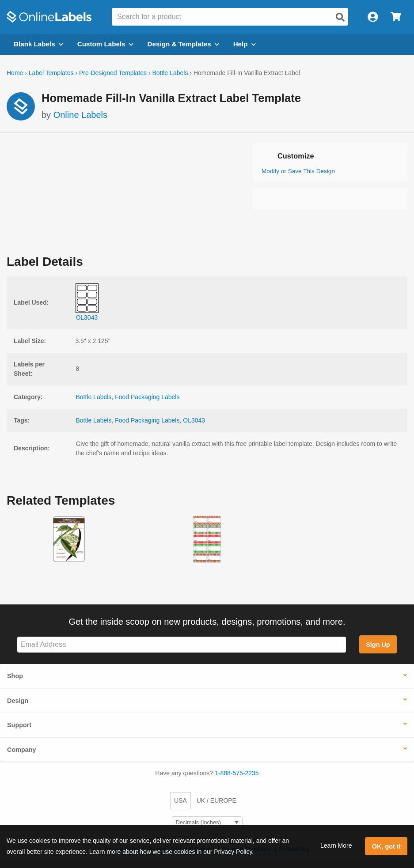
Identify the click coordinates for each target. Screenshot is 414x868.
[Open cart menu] (396, 17)
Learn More (336, 845)
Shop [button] (15, 676)
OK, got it (386, 846)
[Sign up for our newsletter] (182, 645)
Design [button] (18, 701)
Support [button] (19, 725)
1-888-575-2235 (237, 773)
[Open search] (340, 17)
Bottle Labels (170, 73)
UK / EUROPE (216, 800)
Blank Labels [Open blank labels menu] (38, 44)
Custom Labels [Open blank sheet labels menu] (105, 44)
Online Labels (80, 115)
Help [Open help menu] (245, 44)
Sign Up (378, 645)
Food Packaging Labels (147, 397)
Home (15, 73)
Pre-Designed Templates (113, 73)
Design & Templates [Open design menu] (183, 44)
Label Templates (51, 73)
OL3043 (194, 420)
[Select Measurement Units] (207, 823)
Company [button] (22, 750)
